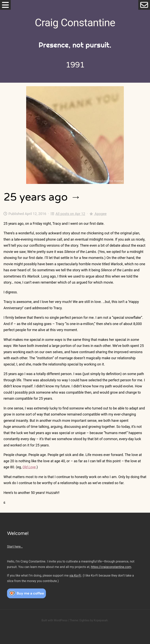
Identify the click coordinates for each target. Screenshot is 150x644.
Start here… (15, 547)
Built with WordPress (54, 620)
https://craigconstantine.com (111, 567)
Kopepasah (101, 620)
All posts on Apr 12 (68, 214)
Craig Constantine (75, 23)
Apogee (98, 214)
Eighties (84, 620)
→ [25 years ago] (76, 197)
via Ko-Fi (75, 575)
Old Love (29, 467)
